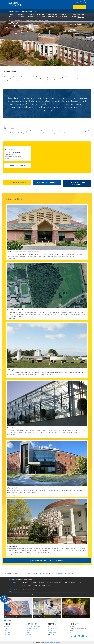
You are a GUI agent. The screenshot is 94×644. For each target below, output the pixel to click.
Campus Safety (52, 633)
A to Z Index (51, 635)
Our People (42, 582)
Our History (33, 582)
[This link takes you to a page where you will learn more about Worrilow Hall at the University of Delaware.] (47, 464)
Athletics (6, 628)
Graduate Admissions (32, 628)
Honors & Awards (26, 585)
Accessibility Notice (53, 626)
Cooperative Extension (64, 15)
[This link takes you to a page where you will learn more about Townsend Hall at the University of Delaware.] (47, 522)
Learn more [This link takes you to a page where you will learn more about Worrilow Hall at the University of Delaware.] (11, 495)
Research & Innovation (53, 15)
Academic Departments (42, 15)
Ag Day (79, 582)
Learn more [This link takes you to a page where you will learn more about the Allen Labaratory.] (11, 259)
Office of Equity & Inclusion (59, 573)
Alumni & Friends (81, 16)
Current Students (31, 15)
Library (28, 633)
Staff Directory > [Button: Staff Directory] (18, 165)
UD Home (11, 20)
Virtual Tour (7, 633)
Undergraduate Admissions (33, 626)
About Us (12, 15)
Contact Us (73, 626)
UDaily (6, 630)
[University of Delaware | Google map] (76, 630)
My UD (50, 630)
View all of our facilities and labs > (47, 561)
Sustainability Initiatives (69, 582)
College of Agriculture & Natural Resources (34, 20)
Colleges (22, 20)
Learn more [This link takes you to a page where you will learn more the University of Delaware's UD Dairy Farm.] (11, 377)
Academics (17, 20)
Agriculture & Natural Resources (23, 11)
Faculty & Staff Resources (28, 590)
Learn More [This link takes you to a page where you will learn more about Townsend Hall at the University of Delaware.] (11, 555)
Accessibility (58, 643)
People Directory (53, 628)
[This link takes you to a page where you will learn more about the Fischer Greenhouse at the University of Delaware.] (47, 404)
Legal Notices (52, 643)
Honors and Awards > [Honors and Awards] (47, 182)
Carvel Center (73, 15)
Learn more (11, 319)
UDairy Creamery (47, 585)
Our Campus (25, 582)
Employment (7, 635)
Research (28, 635)
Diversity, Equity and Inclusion (54, 582)
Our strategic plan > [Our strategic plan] (17, 182)
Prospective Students (21, 15)
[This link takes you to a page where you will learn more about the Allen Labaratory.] (47, 227)
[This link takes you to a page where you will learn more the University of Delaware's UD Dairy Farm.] (47, 345)
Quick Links (78, 7)
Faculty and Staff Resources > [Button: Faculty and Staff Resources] (77, 183)
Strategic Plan (36, 585)
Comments (47, 643)
